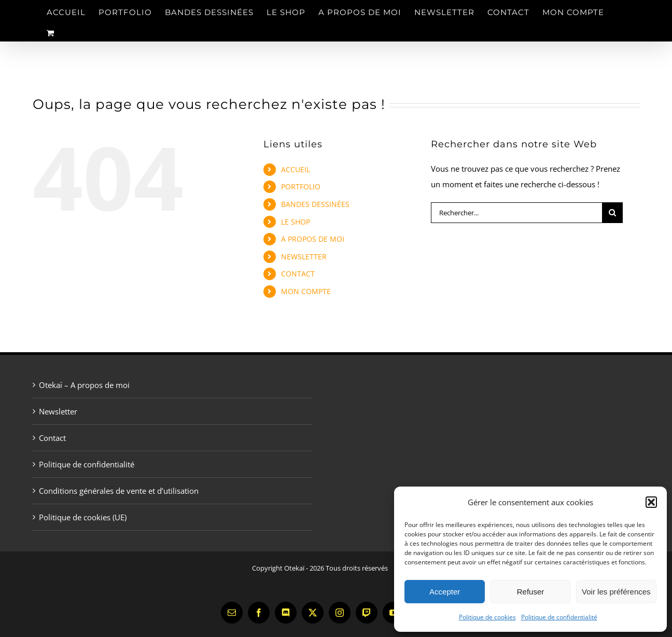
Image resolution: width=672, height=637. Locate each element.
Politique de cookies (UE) (83, 517)
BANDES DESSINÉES (315, 204)
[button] (651, 502)
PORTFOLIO (301, 186)
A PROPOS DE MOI (313, 239)
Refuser (531, 592)
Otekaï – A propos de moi (84, 385)
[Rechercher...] (516, 213)
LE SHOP (296, 222)
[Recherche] (612, 213)
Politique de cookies (487, 617)
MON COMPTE (306, 291)
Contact (52, 438)
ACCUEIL (296, 169)
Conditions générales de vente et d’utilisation (119, 491)
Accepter (445, 592)
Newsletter (58, 411)
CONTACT (298, 274)
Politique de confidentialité (559, 617)
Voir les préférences (616, 592)
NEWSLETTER (304, 257)
